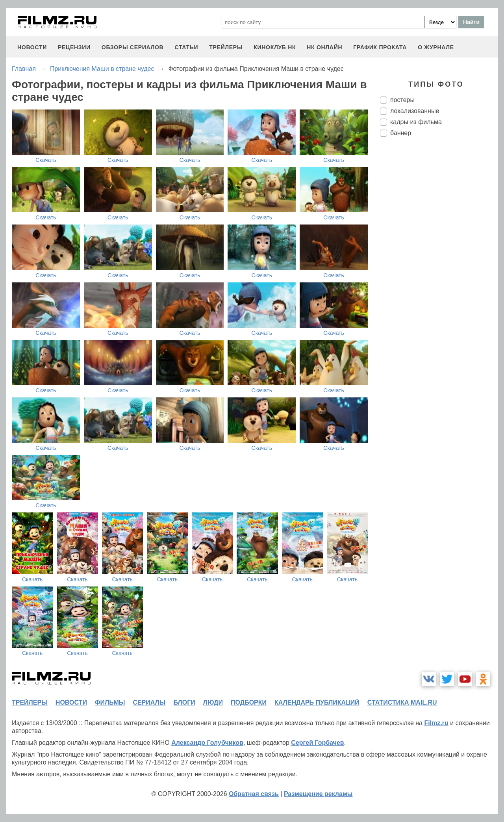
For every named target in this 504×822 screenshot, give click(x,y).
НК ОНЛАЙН (324, 47)
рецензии (74, 47)
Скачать (46, 160)
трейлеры (226, 47)
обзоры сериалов (133, 47)
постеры (402, 100)
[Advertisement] (439, 275)
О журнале (436, 47)
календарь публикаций (317, 702)
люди (213, 702)
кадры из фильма (416, 122)
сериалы (149, 702)
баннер (401, 133)
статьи (186, 47)
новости (32, 47)
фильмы (110, 702)
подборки (249, 702)
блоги (184, 702)
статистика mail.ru (402, 702)
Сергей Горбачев (317, 743)
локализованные (415, 111)
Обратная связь (254, 794)
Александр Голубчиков (207, 743)
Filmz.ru (436, 723)
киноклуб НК (275, 47)
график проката (380, 47)
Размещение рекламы (318, 794)
